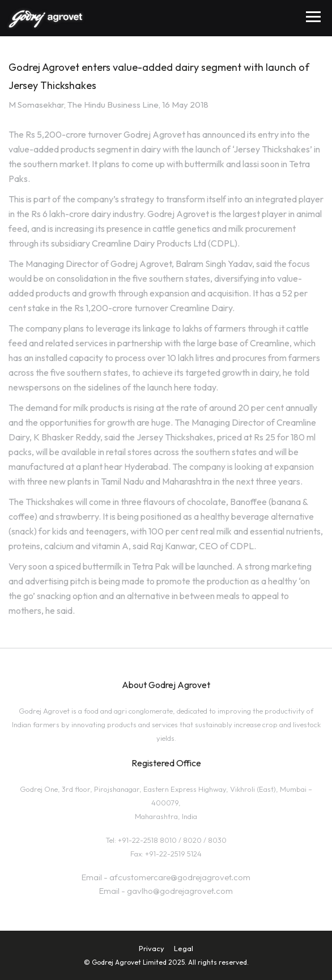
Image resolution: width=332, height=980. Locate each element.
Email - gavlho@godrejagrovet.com (166, 891)
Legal (184, 949)
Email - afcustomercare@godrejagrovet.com (166, 877)
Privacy (152, 949)
